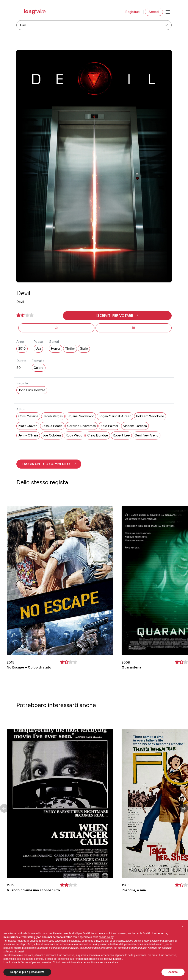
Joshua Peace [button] (52, 426)
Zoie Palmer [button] (109, 426)
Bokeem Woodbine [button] (150, 416)
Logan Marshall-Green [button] (115, 416)
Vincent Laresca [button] (135, 426)
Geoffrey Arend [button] (146, 435)
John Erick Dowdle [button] (32, 390)
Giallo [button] (84, 349)
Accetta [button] (173, 972)
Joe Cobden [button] (52, 435)
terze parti (61, 941)
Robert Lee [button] (121, 435)
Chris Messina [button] (28, 416)
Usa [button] (38, 349)
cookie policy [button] (106, 937)
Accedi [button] (154, 12)
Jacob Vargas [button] (53, 416)
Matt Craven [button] (28, 426)
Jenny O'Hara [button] (28, 435)
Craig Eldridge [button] (98, 435)
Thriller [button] (70, 349)
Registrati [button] (133, 12)
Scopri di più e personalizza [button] (27, 972)
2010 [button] (22, 349)
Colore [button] (39, 368)
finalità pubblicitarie (25, 948)
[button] (117, 316)
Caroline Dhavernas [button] (81, 426)
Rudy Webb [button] (74, 435)
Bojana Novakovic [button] (81, 416)
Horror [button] (56, 349)
